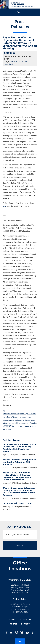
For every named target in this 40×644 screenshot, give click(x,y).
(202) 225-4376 (23, 590)
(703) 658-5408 (22, 612)
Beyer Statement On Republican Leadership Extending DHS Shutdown (19, 462)
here (4, 206)
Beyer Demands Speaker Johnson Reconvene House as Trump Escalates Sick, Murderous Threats (20, 448)
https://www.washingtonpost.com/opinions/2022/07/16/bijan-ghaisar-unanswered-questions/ (20, 426)
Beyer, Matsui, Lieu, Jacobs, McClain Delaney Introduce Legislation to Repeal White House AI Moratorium (17, 476)
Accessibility (25, 620)
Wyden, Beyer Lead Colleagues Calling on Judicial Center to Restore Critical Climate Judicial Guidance (19, 491)
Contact (13, 624)
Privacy (12, 620)
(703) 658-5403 (23, 609)
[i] (33, 329)
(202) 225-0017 (22, 593)
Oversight (9, 64)
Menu (21, 13)
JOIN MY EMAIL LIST (20, 527)
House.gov (26, 624)
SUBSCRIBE (20, 546)
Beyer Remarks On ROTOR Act (18, 503)
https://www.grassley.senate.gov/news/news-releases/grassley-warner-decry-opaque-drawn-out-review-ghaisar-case (19, 417)
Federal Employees (19, 61)
